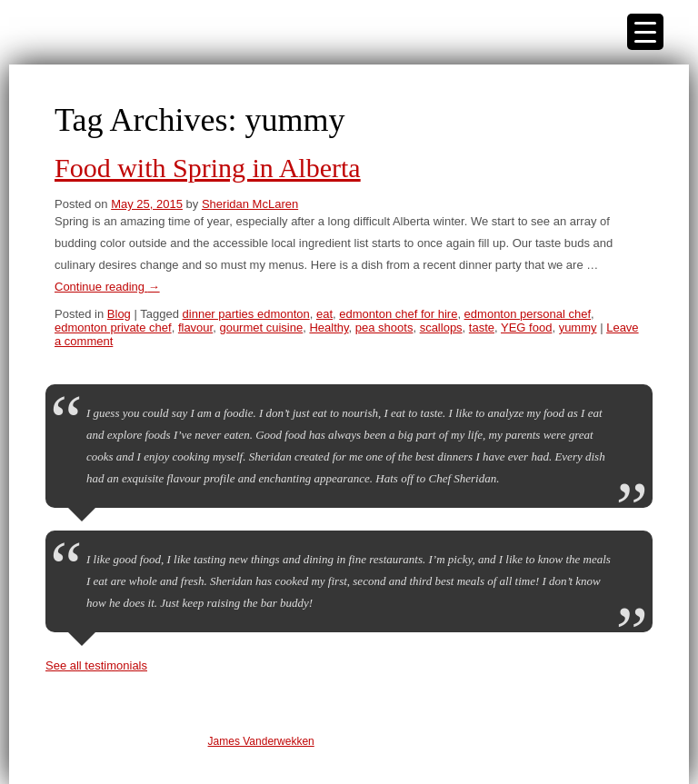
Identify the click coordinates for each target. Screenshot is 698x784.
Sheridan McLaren (250, 204)
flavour (195, 327)
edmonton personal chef (528, 314)
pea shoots (384, 327)
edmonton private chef (113, 327)
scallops (441, 327)
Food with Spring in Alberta (208, 168)
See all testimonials (96, 665)
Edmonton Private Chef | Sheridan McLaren (100, 32)
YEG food (526, 327)
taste (482, 327)
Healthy (329, 327)
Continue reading (107, 287)
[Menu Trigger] (645, 32)
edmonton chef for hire (398, 314)
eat (324, 314)
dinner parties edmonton (246, 314)
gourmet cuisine (261, 327)
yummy (578, 327)
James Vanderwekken (261, 741)
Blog (119, 314)
